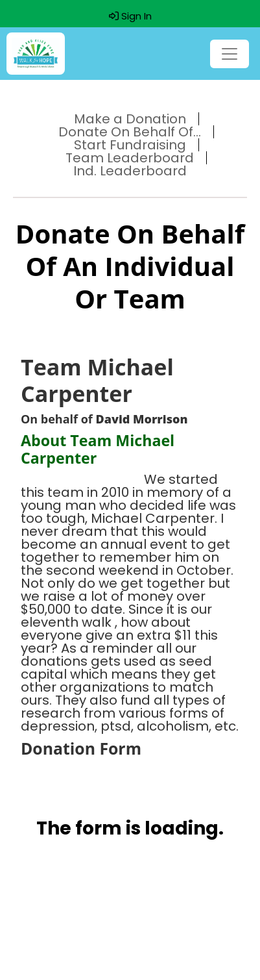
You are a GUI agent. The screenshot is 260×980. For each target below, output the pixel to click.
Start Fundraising (130, 145)
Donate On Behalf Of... (130, 132)
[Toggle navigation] (230, 54)
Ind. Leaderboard (130, 171)
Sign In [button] (130, 16)
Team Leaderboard (130, 158)
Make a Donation (130, 119)
